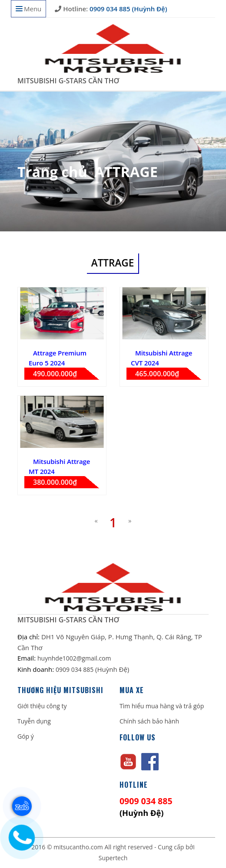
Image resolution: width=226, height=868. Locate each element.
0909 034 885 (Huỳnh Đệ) (127, 9)
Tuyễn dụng (34, 721)
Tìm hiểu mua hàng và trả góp (162, 706)
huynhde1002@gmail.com (74, 658)
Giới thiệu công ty (42, 706)
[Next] (130, 521)
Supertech (113, 858)
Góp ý (26, 736)
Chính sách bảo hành (149, 721)
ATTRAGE (126, 172)
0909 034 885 (75, 669)
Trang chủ (52, 172)
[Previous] (96, 521)
